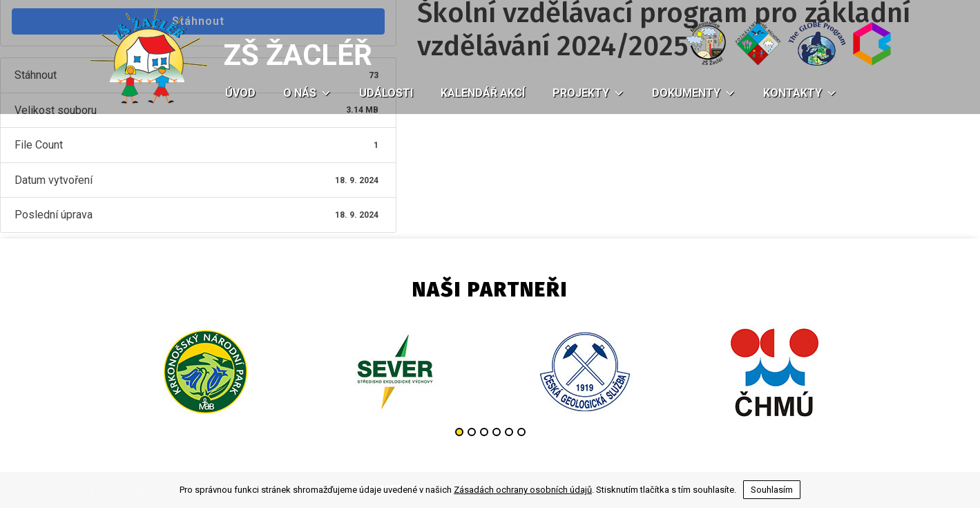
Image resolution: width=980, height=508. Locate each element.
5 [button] (509, 432)
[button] (324, 93)
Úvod (240, 93)
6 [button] (521, 432)
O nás (307, 93)
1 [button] (459, 432)
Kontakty (800, 93)
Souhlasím (772, 490)
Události (386, 93)
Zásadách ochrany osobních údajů (523, 490)
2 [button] (472, 432)
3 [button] (484, 432)
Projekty (588, 93)
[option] (205, 372)
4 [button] (497, 432)
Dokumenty (694, 93)
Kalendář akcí (483, 93)
